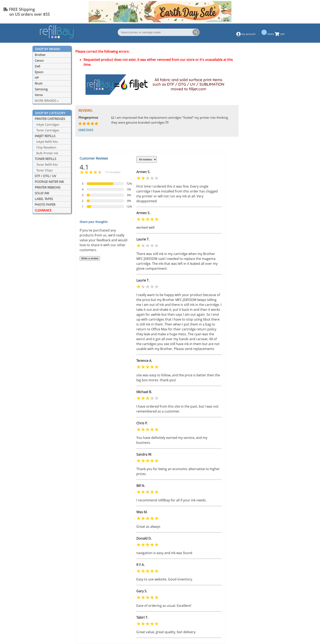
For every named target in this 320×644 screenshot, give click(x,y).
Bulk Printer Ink (46, 153)
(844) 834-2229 (300, 12)
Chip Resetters (46, 147)
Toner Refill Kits (46, 164)
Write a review (90, 258)
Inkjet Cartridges (47, 124)
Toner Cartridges (47, 130)
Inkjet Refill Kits (46, 142)
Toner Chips (44, 170)
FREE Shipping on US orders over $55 (26, 12)
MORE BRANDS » (47, 101)
